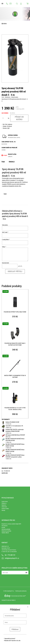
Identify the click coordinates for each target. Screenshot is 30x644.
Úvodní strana (5, 501)
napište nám (5, 473)
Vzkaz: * (4, 247)
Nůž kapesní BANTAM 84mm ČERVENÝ (15, 435)
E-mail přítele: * (6, 239)
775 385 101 (7, 4)
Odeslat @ (12, 162)
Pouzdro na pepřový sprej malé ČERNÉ (15, 312)
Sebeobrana (8, 97)
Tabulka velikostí (5, 533)
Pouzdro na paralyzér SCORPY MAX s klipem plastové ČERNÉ (15, 344)
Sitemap (3, 510)
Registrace (4, 505)
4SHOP (24, 596)
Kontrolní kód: (6, 263)
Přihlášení (15, 629)
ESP (8, 128)
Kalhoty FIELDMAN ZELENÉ (12, 422)
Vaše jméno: (5, 225)
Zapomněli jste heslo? (10, 639)
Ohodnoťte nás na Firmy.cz (9, 600)
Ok (26, 573)
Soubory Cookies (5, 509)
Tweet (5, 194)
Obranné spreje (15, 97)
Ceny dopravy (5, 526)
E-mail (3, 572)
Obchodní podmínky (6, 529)
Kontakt (3, 527)
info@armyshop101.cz (11, 4)
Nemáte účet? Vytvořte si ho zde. (13, 641)
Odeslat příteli (15, 271)
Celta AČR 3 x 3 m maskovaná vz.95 (14, 426)
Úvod (3, 97)
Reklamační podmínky (6, 531)
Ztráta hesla (4, 507)
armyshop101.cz (10, 591)
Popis (3, 162)
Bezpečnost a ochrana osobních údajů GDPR (11, 524)
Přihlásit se (4, 503)
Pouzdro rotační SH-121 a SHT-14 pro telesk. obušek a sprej (15, 409)
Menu (5, 24)
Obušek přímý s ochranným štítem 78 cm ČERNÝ (15, 376)
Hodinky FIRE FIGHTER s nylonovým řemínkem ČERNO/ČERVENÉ (15, 430)
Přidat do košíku (19, 118)
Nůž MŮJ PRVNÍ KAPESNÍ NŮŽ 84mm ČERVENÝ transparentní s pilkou (15, 456)
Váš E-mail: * (5, 232)
